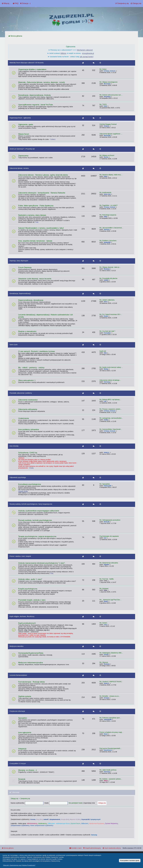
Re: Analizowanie (105, 193)
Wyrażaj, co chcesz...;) (27, 770)
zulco (106, 625)
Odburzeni (85, 824)
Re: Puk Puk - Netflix (107, 579)
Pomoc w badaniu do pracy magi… (111, 732)
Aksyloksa (107, 97)
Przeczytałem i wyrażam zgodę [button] (130, 860)
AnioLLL (107, 126)
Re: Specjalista (105, 484)
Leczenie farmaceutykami (18, 675)
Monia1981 (107, 136)
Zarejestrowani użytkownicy (20, 825)
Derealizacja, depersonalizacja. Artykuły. (35, 95)
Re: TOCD (103, 104)
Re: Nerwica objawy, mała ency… (111, 175)
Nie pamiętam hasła (75, 803)
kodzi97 (106, 655)
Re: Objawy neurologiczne (108, 82)
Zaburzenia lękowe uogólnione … (111, 134)
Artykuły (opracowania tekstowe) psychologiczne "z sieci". (42, 563)
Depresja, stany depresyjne (19, 261)
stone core (107, 194)
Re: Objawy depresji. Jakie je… (110, 267)
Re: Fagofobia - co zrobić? (109, 205)
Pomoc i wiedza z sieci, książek (20, 556)
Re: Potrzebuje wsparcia (108, 215)
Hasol (106, 734)
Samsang (107, 382)
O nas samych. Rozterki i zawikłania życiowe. (37, 351)
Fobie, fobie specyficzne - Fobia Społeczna (36, 206)
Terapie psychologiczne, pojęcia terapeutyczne (37, 536)
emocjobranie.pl (88, 53)
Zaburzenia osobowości (28, 400)
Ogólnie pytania (25, 696)
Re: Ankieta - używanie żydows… (111, 779)
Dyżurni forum (75, 824)
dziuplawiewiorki (55, 819)
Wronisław (107, 84)
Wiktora (63, 53)
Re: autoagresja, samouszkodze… (111, 418)
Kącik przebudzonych (27, 623)
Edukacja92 (108, 486)
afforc (106, 302)
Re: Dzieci (103, 69)
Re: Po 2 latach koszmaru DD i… (111, 314)
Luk (105, 401)
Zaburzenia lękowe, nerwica (19, 168)
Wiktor (106, 781)
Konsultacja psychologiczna (30, 484)
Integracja (22, 749)
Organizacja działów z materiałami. (32, 69)
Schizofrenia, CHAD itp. (28, 453)
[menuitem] (16, 3)
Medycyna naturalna (16, 646)
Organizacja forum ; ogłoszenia (20, 118)
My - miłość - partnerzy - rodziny (31, 368)
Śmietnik (22, 779)
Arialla (106, 420)
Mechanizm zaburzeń (85, 50)
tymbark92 (107, 242)
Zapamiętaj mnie (90, 803)
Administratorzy (32, 824)
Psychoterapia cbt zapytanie (109, 536)
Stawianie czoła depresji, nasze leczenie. (35, 279)
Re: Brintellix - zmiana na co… (110, 696)
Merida (106, 157)
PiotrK (106, 601)
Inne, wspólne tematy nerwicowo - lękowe (35, 241)
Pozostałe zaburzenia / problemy (21, 393)
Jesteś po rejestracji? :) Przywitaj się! (22, 149)
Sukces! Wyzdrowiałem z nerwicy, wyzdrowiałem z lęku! (41, 228)
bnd (105, 538)
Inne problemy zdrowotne (29, 430)
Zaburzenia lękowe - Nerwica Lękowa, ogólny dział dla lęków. (43, 175)
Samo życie (14, 345)
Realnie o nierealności (27, 331)
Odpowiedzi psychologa (18, 477)
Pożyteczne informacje (17, 711)
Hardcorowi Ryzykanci (97, 824)
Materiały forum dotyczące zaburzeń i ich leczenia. (27, 63)
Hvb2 (105, 106)
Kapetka (106, 565)
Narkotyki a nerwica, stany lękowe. (32, 215)
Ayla (105, 353)
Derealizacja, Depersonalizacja (20, 294)
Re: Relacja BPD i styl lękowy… (110, 400)
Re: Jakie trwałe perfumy (108, 770)
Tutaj (37, 222)
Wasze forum (24, 134)
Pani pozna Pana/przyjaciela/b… (111, 748)
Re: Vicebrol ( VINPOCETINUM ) (111, 682)
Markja (106, 369)
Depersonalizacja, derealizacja (31, 300)
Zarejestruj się (25, 799)
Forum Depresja (25, 267)
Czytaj (31, 468)
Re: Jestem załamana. (107, 300)
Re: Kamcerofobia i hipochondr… (111, 429)
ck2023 (106, 280)
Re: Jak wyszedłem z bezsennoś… (111, 228)
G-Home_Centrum (110, 71)
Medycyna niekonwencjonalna (31, 663)
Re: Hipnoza (104, 662)
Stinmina (107, 230)
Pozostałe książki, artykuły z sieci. (32, 600)
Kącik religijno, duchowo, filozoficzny (22, 616)
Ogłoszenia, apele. (26, 125)
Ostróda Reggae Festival (108, 124)
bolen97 (46, 819)
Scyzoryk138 (86, 819)
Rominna (107, 269)
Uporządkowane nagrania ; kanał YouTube (36, 105)
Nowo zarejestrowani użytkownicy (42, 825)
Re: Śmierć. (103, 623)
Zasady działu (23, 491)
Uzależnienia (24, 418)
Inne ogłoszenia (25, 733)
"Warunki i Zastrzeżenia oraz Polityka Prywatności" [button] (19, 865)
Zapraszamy (23, 156)
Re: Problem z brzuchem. (108, 241)
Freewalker (107, 333)
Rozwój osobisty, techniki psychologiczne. (35, 520)
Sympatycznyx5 (95, 819)
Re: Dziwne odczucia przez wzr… (111, 95)
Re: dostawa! (104, 589)
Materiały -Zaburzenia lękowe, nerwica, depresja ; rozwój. (42, 82)
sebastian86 (108, 719)
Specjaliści (23, 718)
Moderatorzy (43, 824)
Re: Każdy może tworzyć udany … (111, 367)
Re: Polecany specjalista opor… (110, 718)
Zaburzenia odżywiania (28, 409)
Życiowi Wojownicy (112, 824)
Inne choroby (14, 446)
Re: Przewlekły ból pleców (108, 278)
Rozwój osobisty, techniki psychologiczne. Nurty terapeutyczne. (31, 504)
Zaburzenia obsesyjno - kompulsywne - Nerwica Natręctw (42, 193)
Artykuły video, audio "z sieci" (30, 579)
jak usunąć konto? (87, 57)
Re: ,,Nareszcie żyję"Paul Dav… (110, 600)
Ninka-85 (107, 522)
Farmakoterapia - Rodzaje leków (31, 682)
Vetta (105, 217)
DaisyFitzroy (108, 750)
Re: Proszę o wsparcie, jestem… (111, 409)
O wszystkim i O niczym (18, 764)
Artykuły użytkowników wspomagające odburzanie (39, 511)
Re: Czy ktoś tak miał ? (107, 331)
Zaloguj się (14, 799)
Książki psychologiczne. (28, 589)
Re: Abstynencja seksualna (109, 563)
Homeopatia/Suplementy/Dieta (31, 653)
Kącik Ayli (103, 351)
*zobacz (53, 139)
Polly (105, 176)
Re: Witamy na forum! (107, 155)
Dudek (106, 316)
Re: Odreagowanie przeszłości (110, 520)
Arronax (106, 698)
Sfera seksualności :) (27, 380)
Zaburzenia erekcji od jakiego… (110, 380)
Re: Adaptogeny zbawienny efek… (111, 653)
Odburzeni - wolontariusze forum (59, 824)
